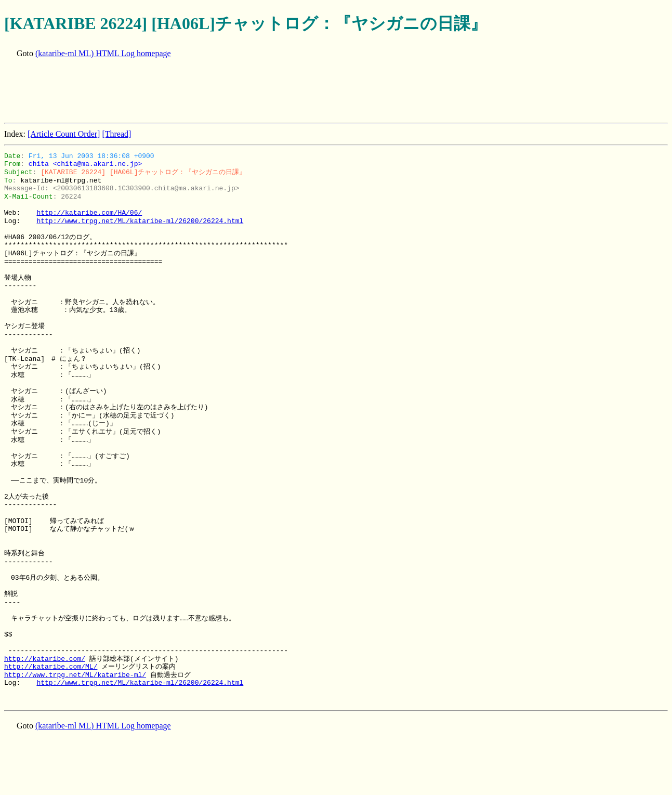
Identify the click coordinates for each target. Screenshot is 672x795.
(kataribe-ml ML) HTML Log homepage (103, 53)
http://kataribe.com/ (45, 659)
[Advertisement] (193, 92)
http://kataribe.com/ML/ (51, 667)
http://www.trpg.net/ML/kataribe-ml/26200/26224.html (140, 221)
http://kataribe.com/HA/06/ (89, 213)
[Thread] (116, 134)
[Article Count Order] (64, 134)
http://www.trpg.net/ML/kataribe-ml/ (75, 675)
